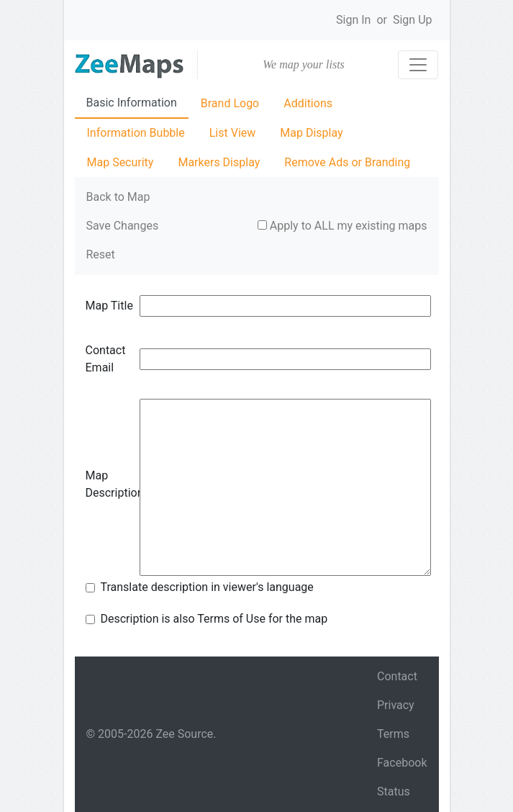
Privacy (396, 705)
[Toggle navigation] (418, 65)
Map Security (121, 162)
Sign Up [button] (413, 20)
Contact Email (106, 359)
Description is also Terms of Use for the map (214, 619)
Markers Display (219, 162)
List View (233, 133)
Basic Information (132, 103)
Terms (393, 734)
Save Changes (123, 226)
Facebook (402, 763)
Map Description (113, 484)
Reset (101, 254)
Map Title (109, 306)
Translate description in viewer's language (207, 587)
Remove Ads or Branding (347, 162)
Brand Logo (230, 103)
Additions (308, 103)
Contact (397, 676)
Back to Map (118, 197)
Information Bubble (136, 133)
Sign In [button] (353, 20)
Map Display (311, 133)
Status (394, 791)
